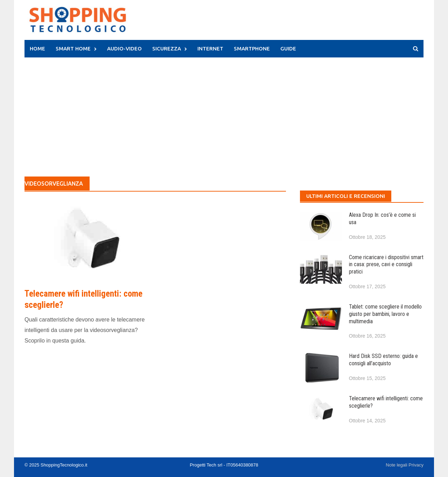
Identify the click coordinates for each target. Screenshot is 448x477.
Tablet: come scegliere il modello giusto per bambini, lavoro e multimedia (385, 314)
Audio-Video (124, 49)
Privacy (416, 465)
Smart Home (73, 49)
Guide (288, 49)
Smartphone (252, 49)
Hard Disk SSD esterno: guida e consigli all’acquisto (383, 360)
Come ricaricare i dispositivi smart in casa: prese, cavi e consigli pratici (386, 265)
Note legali (397, 465)
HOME (37, 49)
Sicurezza (167, 49)
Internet (210, 49)
